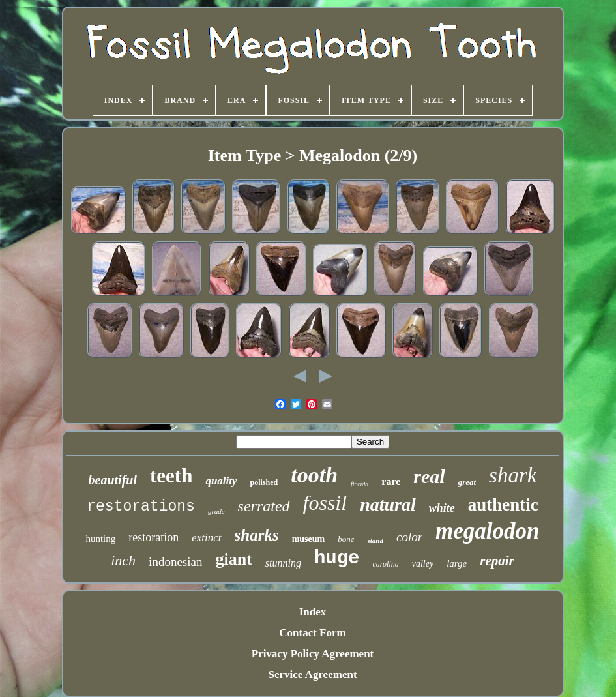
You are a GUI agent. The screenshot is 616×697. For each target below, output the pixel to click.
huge (337, 558)
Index (313, 612)
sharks (257, 535)
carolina (386, 564)
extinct (206, 538)
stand (375, 541)
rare (391, 482)
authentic (503, 505)
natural (388, 504)
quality (221, 481)
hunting (100, 539)
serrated (264, 506)
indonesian (175, 562)
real (429, 476)
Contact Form (312, 633)
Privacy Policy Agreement (313, 654)
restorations (141, 507)
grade (216, 511)
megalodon (487, 531)
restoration (154, 537)
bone (346, 539)
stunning (283, 563)
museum (309, 539)
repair (497, 561)
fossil (325, 503)
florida (359, 484)
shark (513, 475)
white (442, 508)
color (409, 537)
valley (423, 564)
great (467, 482)
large (457, 563)
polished (264, 482)
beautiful (113, 480)
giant (233, 559)
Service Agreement (312, 675)
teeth (171, 476)
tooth (314, 475)
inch (123, 560)
